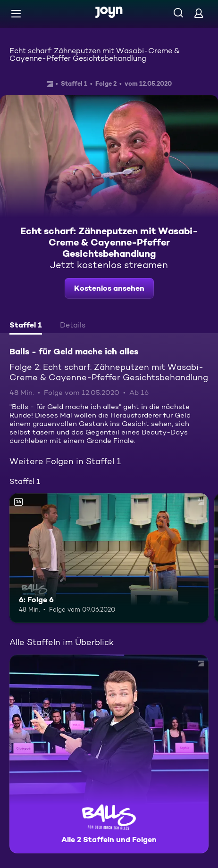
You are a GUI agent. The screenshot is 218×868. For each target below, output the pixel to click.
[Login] (199, 13)
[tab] (26, 326)
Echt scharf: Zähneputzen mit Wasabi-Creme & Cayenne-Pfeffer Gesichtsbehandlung (95, 54)
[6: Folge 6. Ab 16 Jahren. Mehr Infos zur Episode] (109, 558)
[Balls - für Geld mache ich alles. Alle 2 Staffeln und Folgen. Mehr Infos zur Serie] (109, 754)
